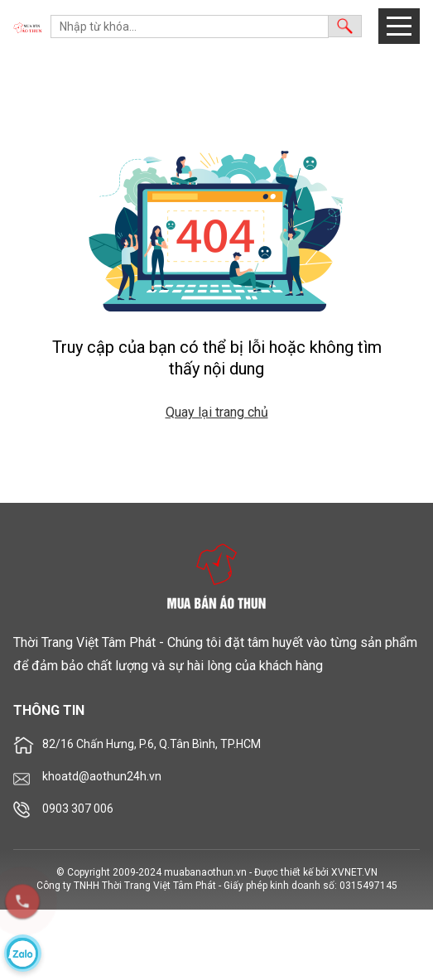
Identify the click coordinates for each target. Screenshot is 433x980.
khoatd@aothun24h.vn (102, 776)
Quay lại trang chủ (217, 412)
